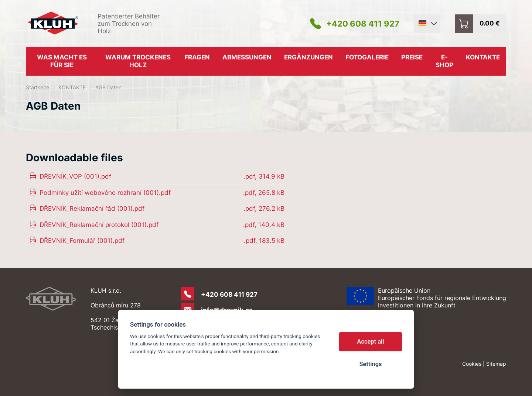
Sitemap (496, 364)
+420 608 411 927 (363, 24)
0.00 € (490, 23)
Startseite (37, 87)
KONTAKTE (72, 87)
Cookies (472, 364)
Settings (370, 364)
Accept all (371, 342)
